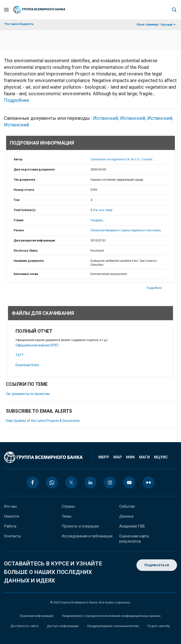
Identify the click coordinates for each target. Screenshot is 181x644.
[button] (174, 10)
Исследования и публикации (87, 536)
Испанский (107, 118)
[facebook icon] (33, 482)
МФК (130, 457)
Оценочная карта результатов (134, 539)
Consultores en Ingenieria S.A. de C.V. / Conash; (122, 159)
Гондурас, (97, 220)
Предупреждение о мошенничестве (113, 626)
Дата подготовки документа (34, 170)
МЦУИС (161, 457)
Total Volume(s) (25, 210)
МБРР (104, 457)
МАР (118, 457)
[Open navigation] (6, 10)
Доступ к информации (63, 626)
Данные (126, 516)
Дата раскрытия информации (34, 241)
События (127, 506)
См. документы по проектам (28, 394)
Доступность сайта (24, 626)
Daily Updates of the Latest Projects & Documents (43, 421)
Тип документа (24, 180)
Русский (167, 25)
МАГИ (144, 457)
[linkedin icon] (90, 482)
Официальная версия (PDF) (37, 345)
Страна (19, 220)
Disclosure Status (26, 251)
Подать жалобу (158, 626)
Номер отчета (24, 190)
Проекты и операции (80, 526)
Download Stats (27, 365)
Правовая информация (37, 616)
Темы (67, 516)
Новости (11, 516)
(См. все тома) (103, 210)
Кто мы (10, 506)
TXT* (20, 355)
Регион (19, 230)
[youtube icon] (129, 482)
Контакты (13, 536)
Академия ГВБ (132, 526)
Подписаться (157, 565)
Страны (68, 506)
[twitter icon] (71, 482)
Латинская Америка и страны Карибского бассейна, (126, 230)
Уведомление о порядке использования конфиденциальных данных (111, 616)
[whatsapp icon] (52, 482)
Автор (18, 159)
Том (17, 200)
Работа (10, 526)
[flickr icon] (148, 482)
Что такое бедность (19, 24)
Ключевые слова (26, 274)
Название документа (29, 261)
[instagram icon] (110, 482)
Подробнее (17, 100)
